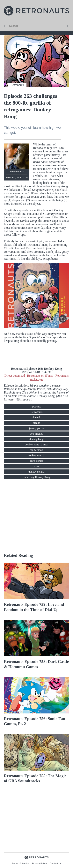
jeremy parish (36, 428)
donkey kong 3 (36, 472)
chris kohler (36, 461)
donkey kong (36, 439)
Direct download (15, 376)
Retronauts (17, 85)
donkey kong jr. (37, 455)
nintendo (36, 417)
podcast (36, 407)
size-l (36, 466)
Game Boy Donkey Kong (36, 477)
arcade (36, 423)
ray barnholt (36, 450)
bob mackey (36, 434)
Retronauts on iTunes (40, 376)
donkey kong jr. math (36, 445)
